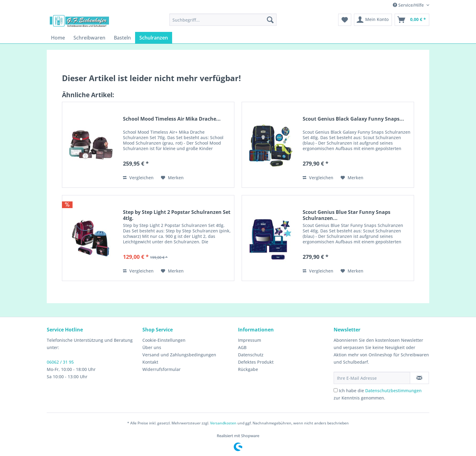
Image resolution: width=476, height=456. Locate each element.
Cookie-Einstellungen (164, 340)
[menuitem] (223, 20)
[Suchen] (270, 20)
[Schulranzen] (154, 38)
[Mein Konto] (373, 20)
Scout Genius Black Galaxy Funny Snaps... (353, 119)
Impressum (250, 340)
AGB (242, 347)
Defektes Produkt (256, 362)
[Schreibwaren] (89, 38)
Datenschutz (251, 355)
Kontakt (150, 362)
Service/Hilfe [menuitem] (409, 5)
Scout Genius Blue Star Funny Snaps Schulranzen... (347, 215)
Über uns (152, 347)
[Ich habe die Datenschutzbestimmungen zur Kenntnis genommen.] (336, 390)
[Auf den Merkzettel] (172, 178)
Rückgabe (248, 369)
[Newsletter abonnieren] (419, 378)
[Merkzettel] (345, 20)
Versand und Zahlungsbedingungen (179, 355)
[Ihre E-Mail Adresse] (372, 378)
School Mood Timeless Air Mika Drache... (172, 119)
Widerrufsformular (161, 369)
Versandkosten (223, 423)
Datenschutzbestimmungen (393, 391)
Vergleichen (138, 178)
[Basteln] (122, 38)
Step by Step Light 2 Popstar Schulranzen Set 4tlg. (177, 215)
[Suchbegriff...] (223, 20)
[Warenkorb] (412, 20)
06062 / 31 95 (60, 362)
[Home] (58, 38)
